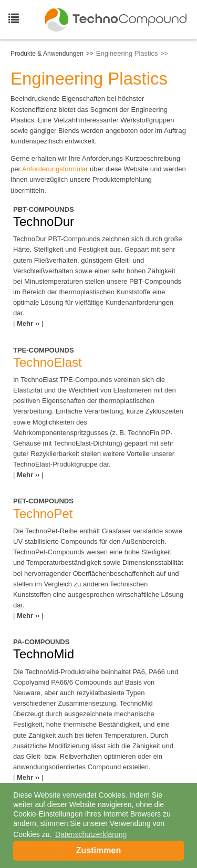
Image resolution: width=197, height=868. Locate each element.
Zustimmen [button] (98, 850)
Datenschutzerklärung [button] (91, 834)
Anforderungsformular (55, 169)
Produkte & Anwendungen (47, 54)
